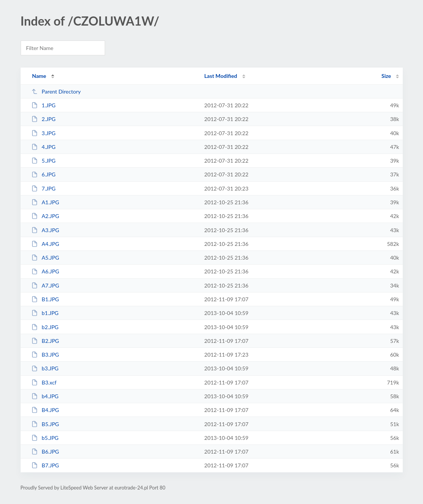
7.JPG (44, 188)
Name (39, 76)
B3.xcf (44, 382)
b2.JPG (45, 327)
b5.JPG (45, 438)
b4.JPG (45, 396)
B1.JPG (45, 299)
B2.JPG (45, 341)
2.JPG (44, 119)
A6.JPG (45, 271)
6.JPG (44, 174)
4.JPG (44, 147)
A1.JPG (45, 202)
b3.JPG (45, 368)
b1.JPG (45, 313)
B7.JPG (45, 465)
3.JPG (44, 133)
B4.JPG (45, 410)
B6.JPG (45, 451)
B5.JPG (45, 424)
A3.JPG (45, 230)
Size (386, 76)
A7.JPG (45, 285)
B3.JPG (45, 355)
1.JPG (44, 105)
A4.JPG (45, 244)
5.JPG (44, 161)
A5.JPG (45, 258)
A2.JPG (45, 216)
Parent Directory (56, 91)
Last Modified (221, 76)
